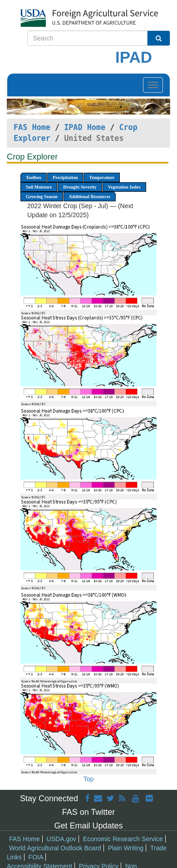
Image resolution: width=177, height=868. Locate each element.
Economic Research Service (123, 839)
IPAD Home (85, 127)
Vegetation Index (124, 187)
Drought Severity (80, 187)
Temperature (102, 177)
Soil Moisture (39, 187)
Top (89, 779)
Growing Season (42, 197)
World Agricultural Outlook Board (55, 848)
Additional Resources (90, 197)
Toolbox (34, 177)
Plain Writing (126, 848)
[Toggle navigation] (153, 85)
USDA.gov (61, 839)
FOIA (36, 857)
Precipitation (65, 177)
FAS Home (32, 127)
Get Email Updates (88, 826)
